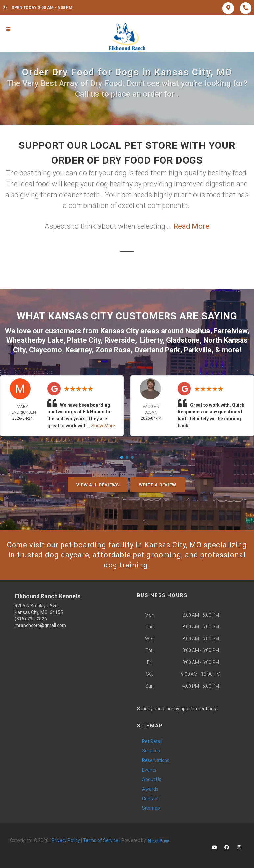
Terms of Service (101, 840)
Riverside (120, 340)
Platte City (84, 340)
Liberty (151, 340)
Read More (191, 226)
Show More (103, 426)
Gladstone (183, 340)
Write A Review (158, 485)
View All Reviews (98, 485)
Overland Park (157, 350)
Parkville (198, 350)
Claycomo (45, 350)
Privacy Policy (66, 840)
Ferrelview (230, 331)
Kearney (79, 350)
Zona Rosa (113, 350)
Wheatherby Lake (35, 340)
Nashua (198, 331)
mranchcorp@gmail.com (40, 625)
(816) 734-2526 (31, 619)
